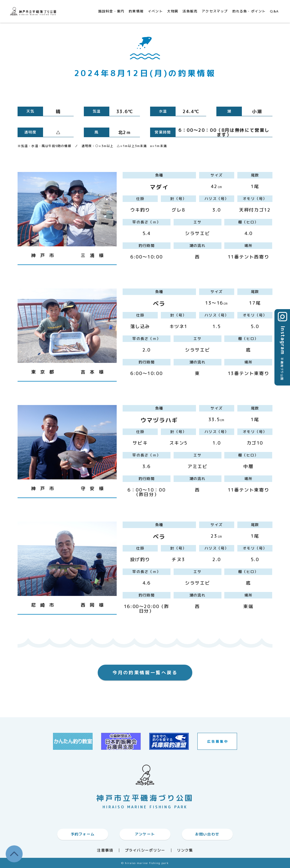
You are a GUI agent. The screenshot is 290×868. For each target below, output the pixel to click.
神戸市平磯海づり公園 (34, 11)
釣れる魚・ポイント (249, 11)
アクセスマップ (215, 11)
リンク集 (185, 850)
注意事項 (105, 850)
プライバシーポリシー (145, 850)
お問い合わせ (207, 834)
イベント (155, 11)
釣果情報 (136, 11)
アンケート (145, 834)
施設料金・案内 (111, 11)
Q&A (274, 11)
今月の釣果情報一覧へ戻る (145, 673)
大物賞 (173, 11)
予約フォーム (83, 834)
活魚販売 (190, 11)
